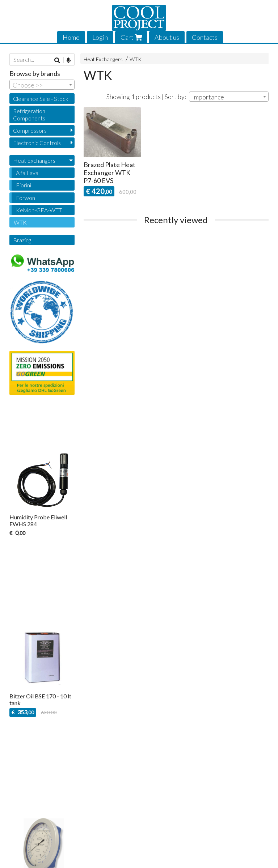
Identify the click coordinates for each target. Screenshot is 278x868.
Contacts (205, 37)
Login (100, 37)
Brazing (22, 240)
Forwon (26, 198)
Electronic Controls (37, 143)
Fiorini (24, 185)
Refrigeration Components (29, 114)
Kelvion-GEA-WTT (39, 210)
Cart (131, 37)
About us (167, 37)
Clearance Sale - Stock (41, 99)
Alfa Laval (28, 173)
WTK (136, 59)
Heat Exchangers (103, 59)
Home (71, 37)
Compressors (30, 130)
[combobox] (229, 97)
